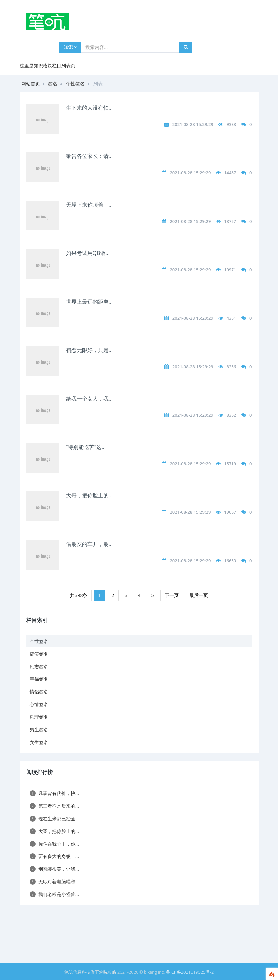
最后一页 (199, 595)
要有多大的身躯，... (54, 856)
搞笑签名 (39, 654)
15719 (230, 464)
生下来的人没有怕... (90, 108)
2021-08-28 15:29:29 (193, 124)
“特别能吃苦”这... (86, 447)
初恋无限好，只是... (90, 350)
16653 (230, 561)
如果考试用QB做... (88, 253)
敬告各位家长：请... (90, 156)
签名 (53, 84)
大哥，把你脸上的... (90, 495)
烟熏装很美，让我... (54, 869)
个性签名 (75, 84)
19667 (230, 512)
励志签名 (39, 666)
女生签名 (39, 742)
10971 (230, 270)
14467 (230, 173)
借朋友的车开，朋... (90, 544)
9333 (232, 124)
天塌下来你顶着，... (90, 205)
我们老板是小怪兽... (54, 894)
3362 (232, 415)
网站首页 (31, 84)
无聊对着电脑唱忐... (54, 882)
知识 (71, 47)
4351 (232, 318)
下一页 (172, 595)
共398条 (79, 595)
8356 (232, 367)
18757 (230, 221)
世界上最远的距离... (90, 302)
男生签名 (39, 729)
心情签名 (39, 704)
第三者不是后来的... (54, 806)
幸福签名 (39, 679)
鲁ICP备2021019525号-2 (190, 972)
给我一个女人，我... (90, 399)
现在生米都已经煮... (54, 818)
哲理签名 (39, 717)
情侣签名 (39, 692)
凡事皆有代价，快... (54, 793)
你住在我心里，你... (54, 844)
